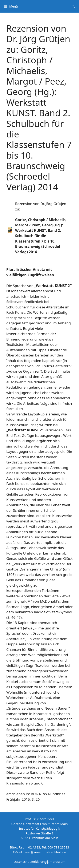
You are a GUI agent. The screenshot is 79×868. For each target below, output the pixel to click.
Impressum (57, 861)
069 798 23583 (58, 847)
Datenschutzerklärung (30, 861)
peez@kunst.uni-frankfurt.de (45, 852)
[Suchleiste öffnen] (73, 6)
